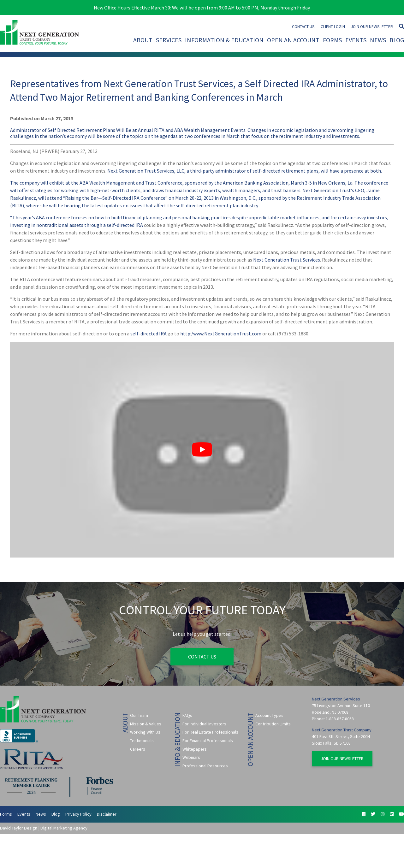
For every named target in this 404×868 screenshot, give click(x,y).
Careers (138, 749)
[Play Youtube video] (202, 450)
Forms (332, 40)
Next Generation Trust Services (287, 260)
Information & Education (224, 40)
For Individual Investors (204, 724)
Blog (397, 40)
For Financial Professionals (208, 741)
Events (356, 40)
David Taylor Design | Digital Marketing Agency (44, 828)
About (143, 40)
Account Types (269, 715)
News (378, 40)
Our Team (139, 715)
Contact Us (303, 27)
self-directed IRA (125, 225)
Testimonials (142, 741)
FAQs (187, 715)
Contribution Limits (273, 724)
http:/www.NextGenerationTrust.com (221, 334)
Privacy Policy (78, 814)
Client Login (333, 27)
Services (169, 40)
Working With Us (145, 732)
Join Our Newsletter (372, 27)
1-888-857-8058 (340, 719)
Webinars (191, 757)
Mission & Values (146, 724)
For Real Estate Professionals (210, 732)
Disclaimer (107, 814)
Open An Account (293, 40)
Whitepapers (195, 749)
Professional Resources (205, 766)
